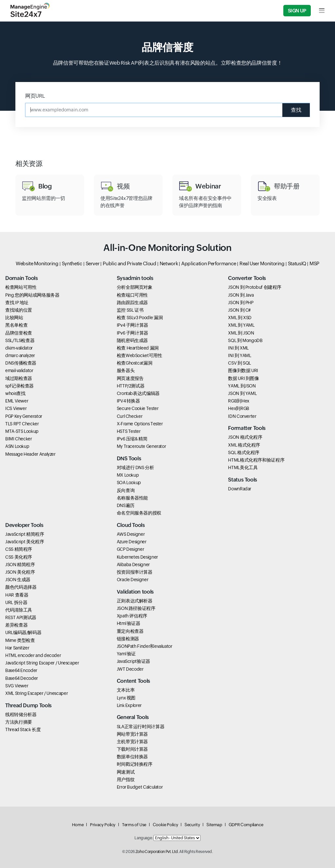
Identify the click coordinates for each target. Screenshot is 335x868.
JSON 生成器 (18, 580)
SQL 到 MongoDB (245, 340)
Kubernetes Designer (137, 557)
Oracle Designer (133, 580)
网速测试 (126, 772)
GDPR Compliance (246, 825)
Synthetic (72, 263)
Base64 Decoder (22, 678)
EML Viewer (17, 401)
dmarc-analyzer (20, 355)
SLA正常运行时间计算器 (141, 727)
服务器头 (126, 370)
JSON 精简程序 (20, 565)
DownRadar (240, 489)
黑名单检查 (16, 325)
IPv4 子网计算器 (132, 325)
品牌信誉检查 (19, 333)
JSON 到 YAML (242, 393)
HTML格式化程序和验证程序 (256, 460)
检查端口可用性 (132, 295)
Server (93, 263)
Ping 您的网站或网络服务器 (32, 295)
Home (78, 825)
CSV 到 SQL (239, 363)
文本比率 (126, 690)
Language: (144, 838)
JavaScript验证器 (133, 661)
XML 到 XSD (240, 318)
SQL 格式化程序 (244, 452)
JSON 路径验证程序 (136, 608)
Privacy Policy (103, 825)
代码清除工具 (19, 610)
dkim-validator (19, 348)
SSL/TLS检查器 (20, 340)
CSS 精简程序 (19, 549)
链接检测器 (128, 639)
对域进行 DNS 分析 (135, 467)
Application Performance (209, 263)
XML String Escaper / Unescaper (36, 693)
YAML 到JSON (242, 386)
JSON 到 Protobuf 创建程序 (255, 287)
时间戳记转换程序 (135, 764)
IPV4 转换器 (128, 401)
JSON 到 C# (239, 310)
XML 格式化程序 (244, 445)
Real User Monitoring (262, 263)
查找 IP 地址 (17, 303)
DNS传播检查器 (21, 363)
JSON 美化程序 (20, 572)
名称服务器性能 (132, 498)
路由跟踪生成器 (132, 303)
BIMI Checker (19, 439)
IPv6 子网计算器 (132, 333)
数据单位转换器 (132, 757)
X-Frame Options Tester (140, 424)
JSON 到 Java (241, 295)
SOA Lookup (129, 483)
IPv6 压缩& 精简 (132, 439)
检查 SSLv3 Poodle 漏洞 (140, 318)
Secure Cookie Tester (138, 408)
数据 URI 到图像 (243, 378)
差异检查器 (16, 625)
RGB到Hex (238, 401)
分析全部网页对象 (135, 287)
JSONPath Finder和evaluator (145, 646)
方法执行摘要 (19, 722)
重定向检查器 (130, 631)
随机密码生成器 (132, 340)
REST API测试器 (21, 617)
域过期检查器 (19, 378)
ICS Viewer (16, 408)
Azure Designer (132, 542)
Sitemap (214, 825)
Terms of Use (134, 825)
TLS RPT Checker (22, 424)
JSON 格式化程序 (245, 437)
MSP (314, 263)
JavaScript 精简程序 (25, 534)
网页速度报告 (130, 378)
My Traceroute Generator (141, 446)
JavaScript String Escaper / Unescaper (42, 663)
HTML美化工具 (243, 467)
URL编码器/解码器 (23, 632)
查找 (296, 110)
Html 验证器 (129, 623)
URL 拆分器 (16, 602)
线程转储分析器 (21, 714)
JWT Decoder (130, 669)
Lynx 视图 (126, 698)
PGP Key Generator (24, 416)
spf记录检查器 (19, 386)
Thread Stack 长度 (23, 729)
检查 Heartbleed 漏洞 (138, 348)
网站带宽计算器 (132, 734)
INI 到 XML (238, 348)
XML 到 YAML (241, 325)
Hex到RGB (238, 408)
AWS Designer (131, 534)
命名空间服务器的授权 (139, 513)
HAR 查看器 (17, 595)
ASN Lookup (17, 446)
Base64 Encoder (21, 670)
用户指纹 (126, 779)
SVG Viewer (17, 686)
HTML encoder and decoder (33, 655)
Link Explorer (129, 705)
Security (192, 825)
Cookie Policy (165, 825)
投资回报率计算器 (135, 572)
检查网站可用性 (21, 287)
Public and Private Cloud (129, 263)
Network (169, 263)
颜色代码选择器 (21, 587)
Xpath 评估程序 (132, 616)
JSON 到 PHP (241, 303)
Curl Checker (130, 416)
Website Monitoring (37, 263)
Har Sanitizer (17, 648)
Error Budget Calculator (140, 787)
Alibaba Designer (133, 565)
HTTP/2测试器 (131, 386)
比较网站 (14, 318)
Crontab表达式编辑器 (138, 393)
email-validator (19, 370)
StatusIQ (297, 263)
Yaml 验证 (126, 654)
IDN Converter (242, 416)
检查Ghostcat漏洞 (135, 363)
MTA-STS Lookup (22, 431)
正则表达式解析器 (135, 601)
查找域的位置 (19, 310)
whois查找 (15, 393)
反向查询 (126, 490)
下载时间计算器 (132, 749)
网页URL (35, 96)
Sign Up (297, 11)
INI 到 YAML (239, 355)
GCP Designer (131, 549)
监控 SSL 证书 (130, 310)
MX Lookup (128, 475)
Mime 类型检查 (20, 640)
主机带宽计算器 (132, 742)
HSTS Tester (129, 431)
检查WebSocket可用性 (140, 355)
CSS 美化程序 (19, 557)
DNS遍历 (126, 505)
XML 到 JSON (241, 333)
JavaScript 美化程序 (25, 542)
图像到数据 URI (243, 370)
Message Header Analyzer (30, 454)
